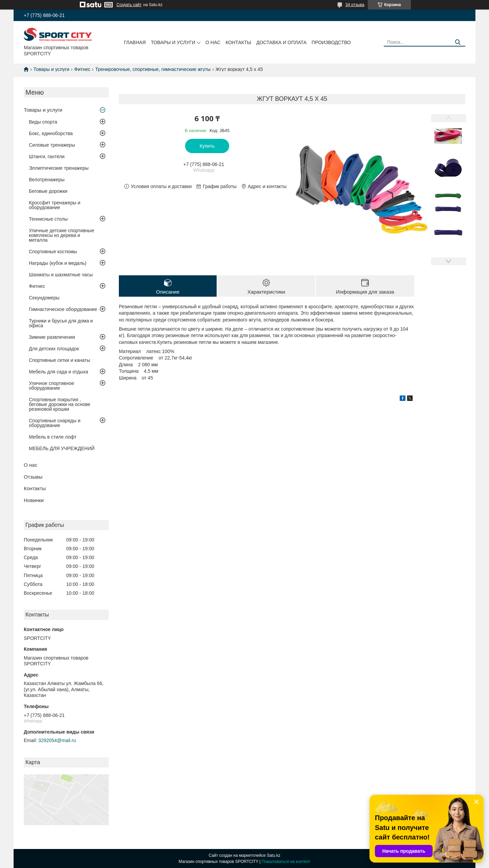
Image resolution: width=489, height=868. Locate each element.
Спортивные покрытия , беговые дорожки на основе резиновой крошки (60, 404)
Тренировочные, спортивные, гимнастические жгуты (153, 69)
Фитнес (82, 69)
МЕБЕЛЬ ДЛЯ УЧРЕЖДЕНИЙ (62, 448)
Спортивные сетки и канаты (59, 360)
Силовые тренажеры (52, 145)
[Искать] (458, 42)
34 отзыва (355, 5)
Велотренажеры (47, 180)
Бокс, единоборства (51, 133)
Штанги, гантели (47, 156)
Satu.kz (273, 855)
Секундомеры (44, 298)
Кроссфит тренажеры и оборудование (55, 205)
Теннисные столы (48, 219)
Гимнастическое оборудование (63, 309)
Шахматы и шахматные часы (61, 275)
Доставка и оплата (282, 42)
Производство (331, 42)
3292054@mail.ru (57, 740)
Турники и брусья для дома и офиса (61, 323)
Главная (135, 42)
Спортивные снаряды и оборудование (55, 423)
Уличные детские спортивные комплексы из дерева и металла (61, 235)
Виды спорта (43, 122)
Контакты (238, 42)
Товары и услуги (173, 42)
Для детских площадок (54, 349)
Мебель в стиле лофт (53, 437)
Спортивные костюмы (53, 252)
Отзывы (33, 477)
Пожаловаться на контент (286, 862)
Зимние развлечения (52, 337)
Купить (207, 146)
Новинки (34, 500)
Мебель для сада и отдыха (58, 372)
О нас (213, 42)
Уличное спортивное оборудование (51, 386)
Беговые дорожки (48, 191)
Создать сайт (129, 5)
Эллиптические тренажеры (59, 168)
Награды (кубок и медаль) (58, 263)
